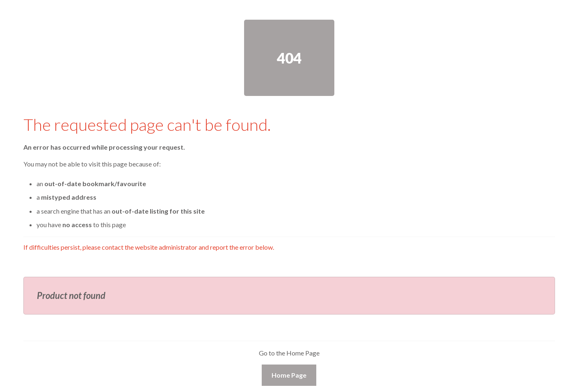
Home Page (289, 375)
